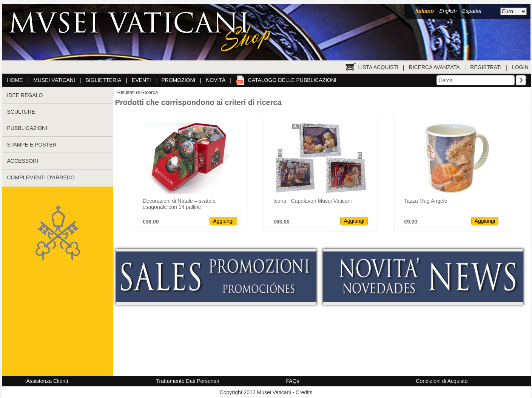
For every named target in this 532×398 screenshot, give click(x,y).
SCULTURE (21, 112)
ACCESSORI (23, 161)
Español (472, 11)
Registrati (486, 67)
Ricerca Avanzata (434, 67)
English (448, 11)
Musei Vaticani (54, 80)
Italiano (425, 11)
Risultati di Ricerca (138, 92)
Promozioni (178, 80)
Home (15, 80)
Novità (216, 80)
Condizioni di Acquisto (442, 381)
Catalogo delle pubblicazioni (292, 80)
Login (520, 67)
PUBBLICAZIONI (27, 128)
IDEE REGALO (25, 95)
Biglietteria (104, 80)
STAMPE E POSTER (32, 145)
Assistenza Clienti (47, 381)
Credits (304, 392)
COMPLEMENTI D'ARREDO (41, 177)
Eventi (141, 80)
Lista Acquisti (378, 67)
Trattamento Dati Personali (188, 381)
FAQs (293, 381)
